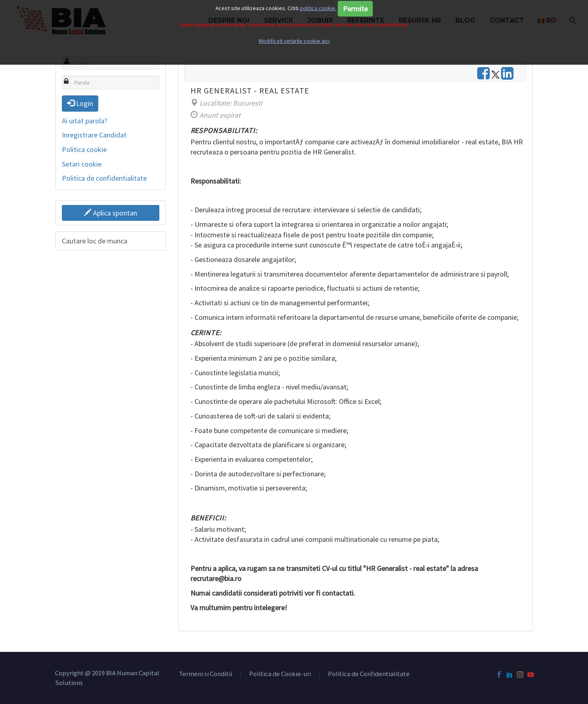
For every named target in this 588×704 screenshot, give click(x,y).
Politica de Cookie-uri (280, 674)
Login (80, 103)
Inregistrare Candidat (94, 135)
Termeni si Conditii (205, 674)
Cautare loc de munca (95, 241)
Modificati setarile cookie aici (294, 41)
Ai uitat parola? (85, 121)
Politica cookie (84, 149)
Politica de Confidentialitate (369, 674)
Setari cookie (82, 164)
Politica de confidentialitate (104, 178)
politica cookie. (318, 8)
